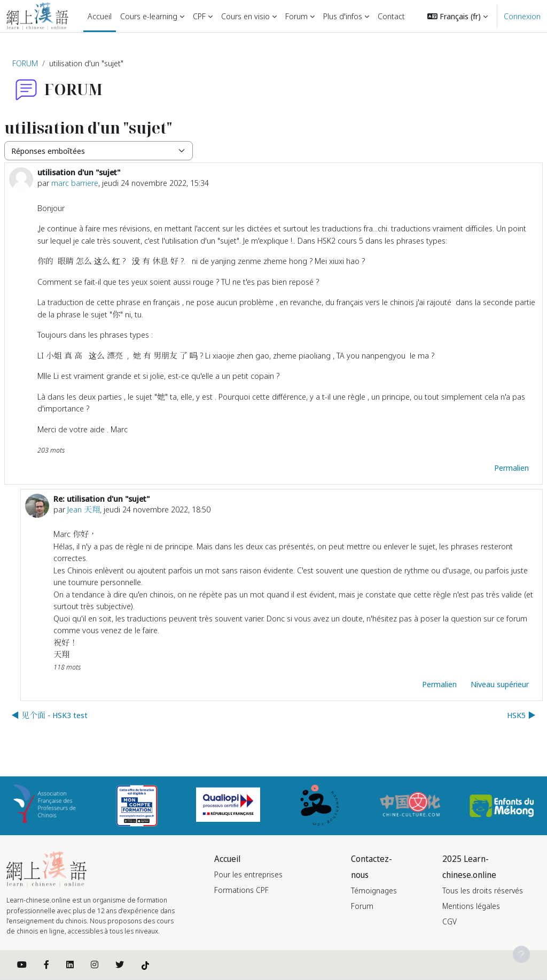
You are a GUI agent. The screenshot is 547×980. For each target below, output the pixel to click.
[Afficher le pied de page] (521, 954)
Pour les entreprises (248, 874)
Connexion (522, 16)
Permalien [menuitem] (511, 468)
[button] (458, 16)
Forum (362, 906)
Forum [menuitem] (296, 16)
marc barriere (75, 183)
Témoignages (374, 890)
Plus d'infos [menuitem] (343, 16)
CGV (450, 921)
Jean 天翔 (84, 509)
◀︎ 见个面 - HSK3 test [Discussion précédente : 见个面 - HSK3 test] (49, 715)
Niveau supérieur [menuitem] (500, 684)
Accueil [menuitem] (100, 16)
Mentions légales (471, 906)
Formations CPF (241, 890)
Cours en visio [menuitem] (245, 16)
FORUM (25, 63)
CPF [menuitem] (199, 16)
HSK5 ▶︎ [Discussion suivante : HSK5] (521, 715)
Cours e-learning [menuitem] (149, 16)
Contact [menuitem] (391, 16)
